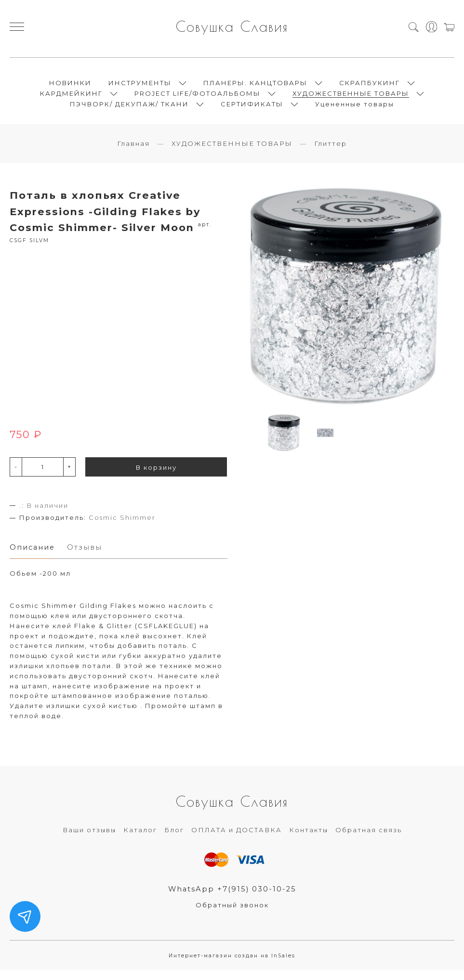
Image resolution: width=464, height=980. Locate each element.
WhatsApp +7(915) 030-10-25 (232, 898)
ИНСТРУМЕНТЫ (140, 87)
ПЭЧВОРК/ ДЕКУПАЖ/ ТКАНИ (129, 108)
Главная (133, 152)
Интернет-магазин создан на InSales (232, 965)
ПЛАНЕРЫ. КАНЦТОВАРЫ (255, 87)
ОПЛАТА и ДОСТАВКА (237, 839)
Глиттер (331, 152)
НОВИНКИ (70, 87)
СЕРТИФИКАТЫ (252, 108)
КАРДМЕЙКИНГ (71, 97)
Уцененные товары (355, 108)
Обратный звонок (232, 915)
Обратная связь (369, 839)
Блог (174, 839)
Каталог (140, 839)
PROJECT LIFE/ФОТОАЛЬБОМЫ (198, 97)
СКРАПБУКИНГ (370, 87)
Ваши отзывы (89, 839)
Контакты (309, 839)
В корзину (156, 476)
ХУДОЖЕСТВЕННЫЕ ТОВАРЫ (351, 97)
